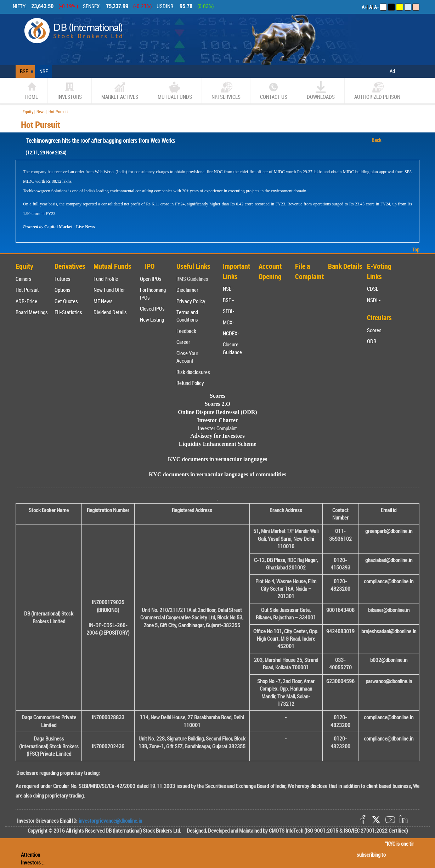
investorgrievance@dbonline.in (110, 821)
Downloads (321, 90)
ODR (372, 341)
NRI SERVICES (226, 90)
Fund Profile (106, 279)
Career (183, 342)
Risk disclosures (193, 372)
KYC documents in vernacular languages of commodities (217, 474)
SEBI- (229, 311)
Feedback (186, 331)
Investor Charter (217, 420)
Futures (63, 279)
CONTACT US (274, 90)
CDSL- (374, 289)
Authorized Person (377, 90)
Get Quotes (66, 301)
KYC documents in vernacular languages (218, 459)
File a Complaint (309, 271)
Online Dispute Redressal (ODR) (217, 412)
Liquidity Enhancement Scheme (218, 444)
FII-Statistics (68, 312)
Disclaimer (187, 290)
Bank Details (345, 266)
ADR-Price (26, 301)
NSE (44, 71)
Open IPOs (151, 279)
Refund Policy (190, 383)
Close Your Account (187, 357)
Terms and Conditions (187, 316)
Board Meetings (32, 312)
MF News (103, 301)
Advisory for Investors (217, 436)
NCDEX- (231, 333)
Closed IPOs (152, 308)
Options (63, 290)
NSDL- (374, 300)
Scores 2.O (218, 404)
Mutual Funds (175, 90)
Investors (70, 90)
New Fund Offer (109, 290)
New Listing (152, 319)
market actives (120, 90)
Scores (374, 330)
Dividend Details (110, 312)
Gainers (24, 279)
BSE (24, 71)
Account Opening (270, 271)
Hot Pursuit (27, 290)
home (32, 90)
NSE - (229, 289)
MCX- (229, 322)
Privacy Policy (191, 301)
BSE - (228, 300)
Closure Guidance (232, 348)
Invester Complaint (217, 428)
